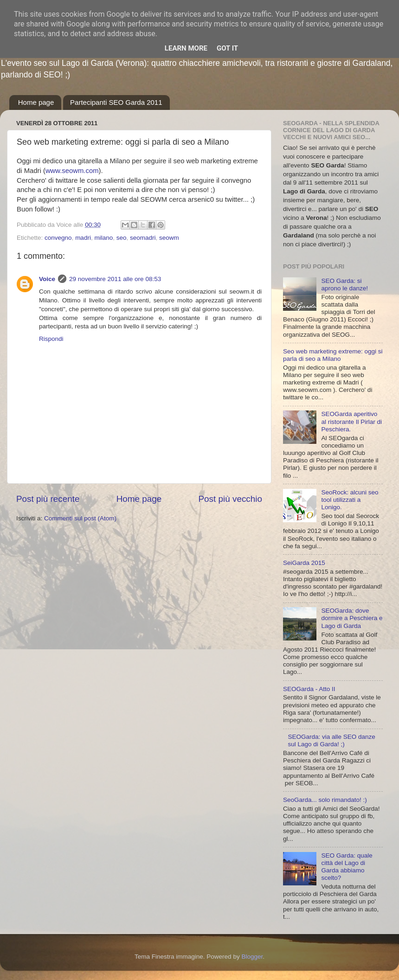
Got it (227, 48)
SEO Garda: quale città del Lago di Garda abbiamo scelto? (347, 867)
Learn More (186, 48)
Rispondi (51, 339)
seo (122, 238)
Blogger (252, 957)
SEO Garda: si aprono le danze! (344, 285)
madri (83, 238)
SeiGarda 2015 (304, 563)
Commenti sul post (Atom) (80, 518)
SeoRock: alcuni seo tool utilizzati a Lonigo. (350, 500)
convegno (58, 238)
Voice (47, 279)
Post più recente (48, 499)
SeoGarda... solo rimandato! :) (325, 800)
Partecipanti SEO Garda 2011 (116, 102)
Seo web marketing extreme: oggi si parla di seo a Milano (333, 355)
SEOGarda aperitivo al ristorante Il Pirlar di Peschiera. (351, 421)
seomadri (143, 238)
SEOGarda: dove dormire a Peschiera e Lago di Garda (352, 618)
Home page (36, 102)
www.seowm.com (72, 171)
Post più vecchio (230, 499)
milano (103, 238)
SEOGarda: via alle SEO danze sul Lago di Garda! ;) (331, 740)
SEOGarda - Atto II (309, 689)
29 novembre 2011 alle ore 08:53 (115, 279)
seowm (169, 238)
